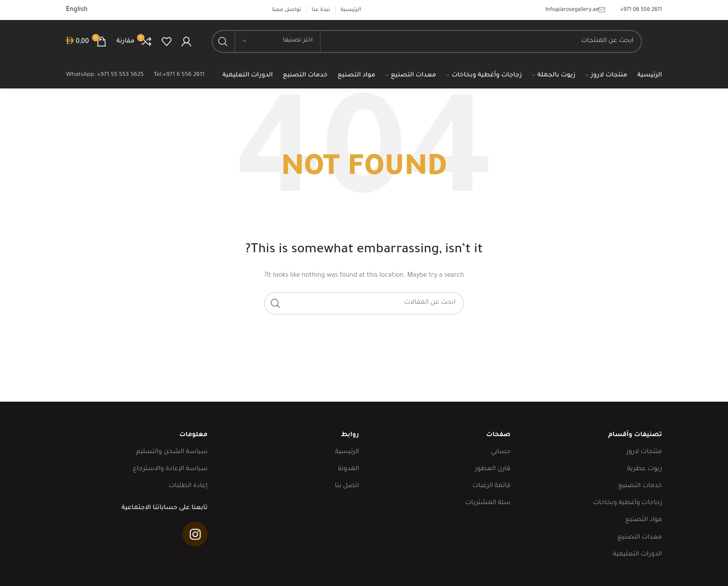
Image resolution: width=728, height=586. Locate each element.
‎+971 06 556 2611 (641, 10)
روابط (350, 435)
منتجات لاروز (644, 452)
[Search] (427, 41)
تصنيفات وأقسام (635, 435)
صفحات (498, 435)
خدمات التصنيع (640, 486)
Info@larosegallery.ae (575, 10)
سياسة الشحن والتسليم (172, 452)
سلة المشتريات (488, 503)
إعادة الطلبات (188, 486)
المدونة (348, 469)
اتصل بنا (347, 486)
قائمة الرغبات (491, 486)
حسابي (501, 452)
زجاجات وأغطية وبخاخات (627, 503)
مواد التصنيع (644, 520)
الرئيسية (347, 452)
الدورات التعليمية (637, 555)
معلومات (193, 435)
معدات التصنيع (640, 538)
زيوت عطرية (644, 469)
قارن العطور (493, 469)
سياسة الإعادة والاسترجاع (170, 469)
